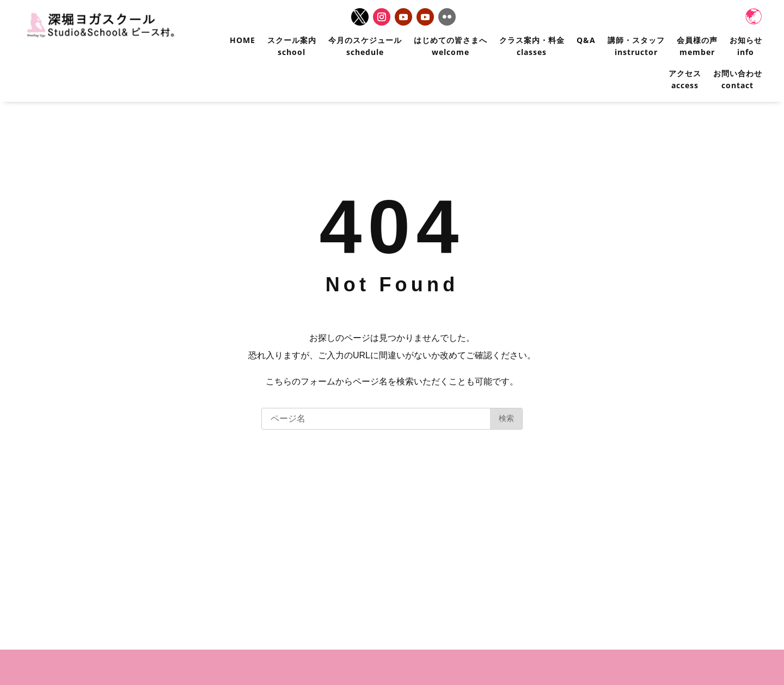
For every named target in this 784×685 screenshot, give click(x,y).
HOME (243, 40)
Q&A (586, 40)
